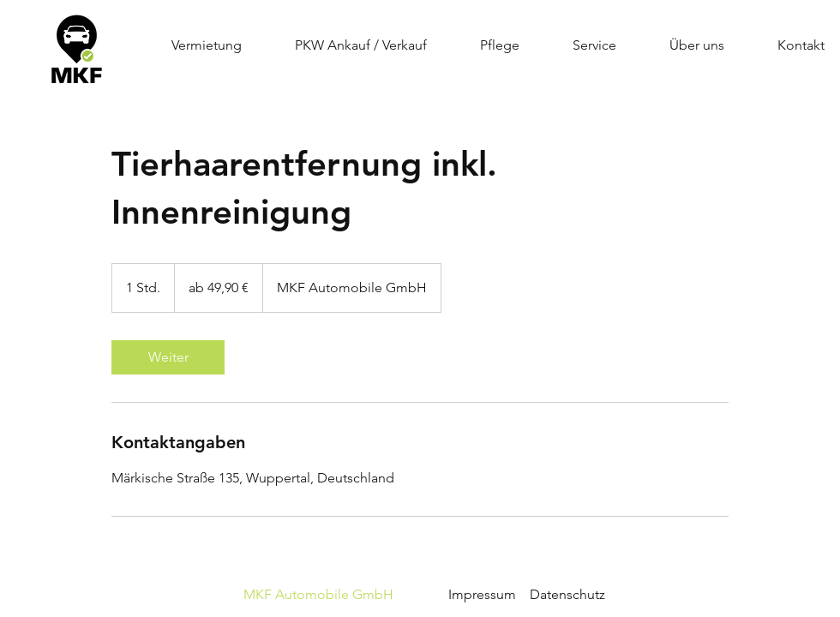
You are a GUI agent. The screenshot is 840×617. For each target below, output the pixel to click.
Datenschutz (567, 594)
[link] (168, 357)
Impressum (378, 594)
